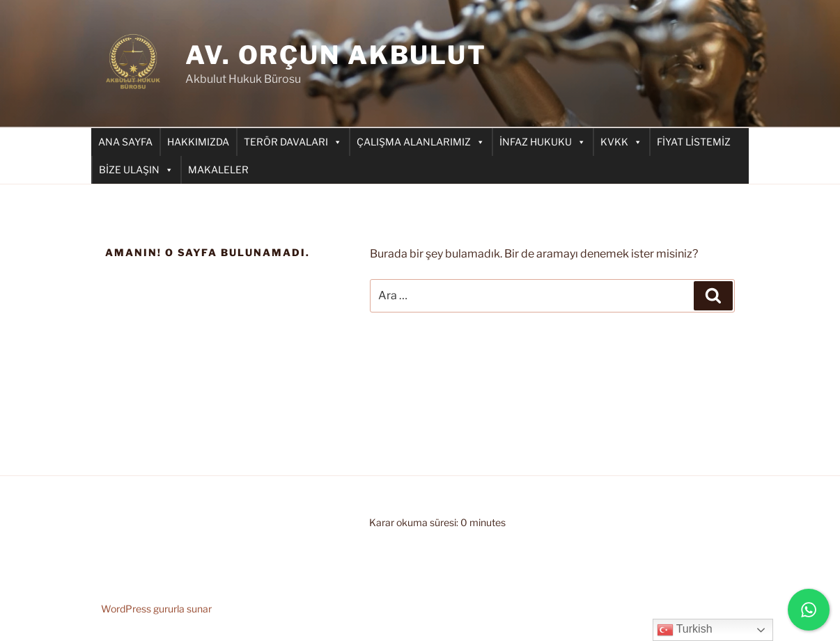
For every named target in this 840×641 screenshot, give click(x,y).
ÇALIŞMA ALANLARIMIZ (421, 142)
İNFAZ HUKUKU (543, 142)
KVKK (621, 142)
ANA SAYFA (125, 142)
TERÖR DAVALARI (293, 142)
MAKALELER (218, 169)
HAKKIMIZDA (198, 142)
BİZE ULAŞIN (136, 170)
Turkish (685, 630)
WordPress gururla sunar (156, 609)
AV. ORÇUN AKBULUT (336, 55)
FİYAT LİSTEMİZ (694, 142)
